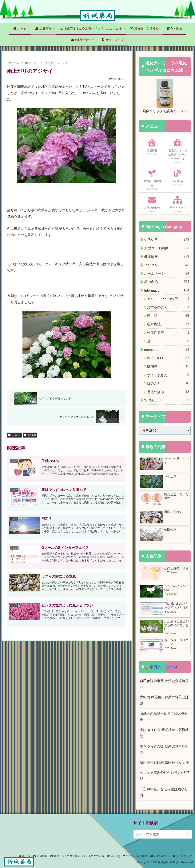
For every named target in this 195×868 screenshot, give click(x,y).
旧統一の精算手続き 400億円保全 (164, 717)
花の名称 (30, 435)
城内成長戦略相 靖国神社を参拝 (164, 763)
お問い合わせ (158, 856)
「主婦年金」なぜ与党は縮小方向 (164, 792)
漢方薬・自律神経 (132, 856)
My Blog (109, 856)
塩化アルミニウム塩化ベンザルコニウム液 (72, 856)
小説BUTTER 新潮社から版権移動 (164, 733)
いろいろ (14, 435)
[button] (188, 834)
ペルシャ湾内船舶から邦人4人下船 (165, 776)
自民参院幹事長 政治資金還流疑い (164, 684)
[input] (163, 834)
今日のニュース (164, 667)
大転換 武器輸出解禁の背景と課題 (164, 700)
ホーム (16, 856)
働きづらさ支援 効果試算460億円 (164, 749)
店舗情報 (34, 856)
